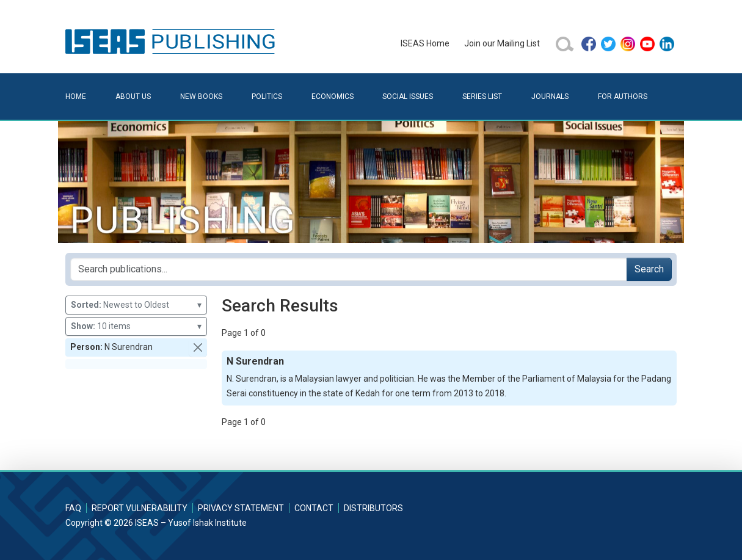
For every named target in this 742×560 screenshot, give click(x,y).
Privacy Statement (241, 508)
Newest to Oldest (136, 305)
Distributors (373, 508)
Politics (267, 96)
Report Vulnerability (140, 508)
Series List (482, 96)
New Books (201, 96)
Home (76, 96)
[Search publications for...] (349, 269)
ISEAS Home (425, 43)
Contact (314, 508)
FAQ (73, 508)
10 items (136, 326)
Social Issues (408, 96)
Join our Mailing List (502, 43)
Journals (550, 96)
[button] (198, 347)
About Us (133, 96)
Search (649, 269)
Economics (333, 96)
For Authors (623, 96)
